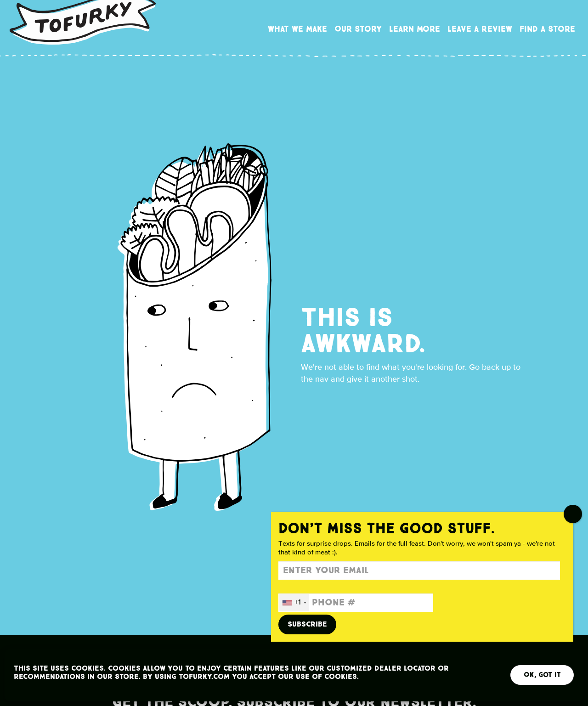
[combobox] (294, 603)
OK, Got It (542, 675)
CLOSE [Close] (573, 514)
